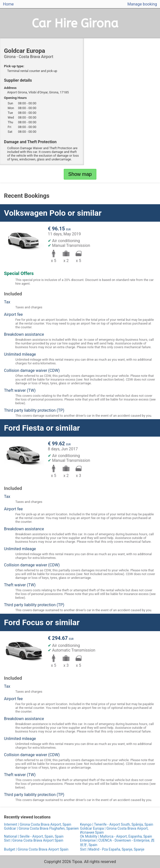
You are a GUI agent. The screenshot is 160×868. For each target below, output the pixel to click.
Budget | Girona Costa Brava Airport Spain (36, 849)
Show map (80, 174)
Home (8, 4)
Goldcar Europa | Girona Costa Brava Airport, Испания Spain (114, 830)
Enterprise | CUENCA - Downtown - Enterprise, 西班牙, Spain (117, 843)
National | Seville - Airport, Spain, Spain (34, 836)
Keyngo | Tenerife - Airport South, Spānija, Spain (117, 824)
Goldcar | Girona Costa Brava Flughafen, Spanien (41, 828)
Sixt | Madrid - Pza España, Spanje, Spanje (112, 849)
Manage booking (142, 4)
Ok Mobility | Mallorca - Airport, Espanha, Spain (116, 836)
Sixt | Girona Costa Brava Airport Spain (34, 840)
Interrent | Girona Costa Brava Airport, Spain (38, 824)
